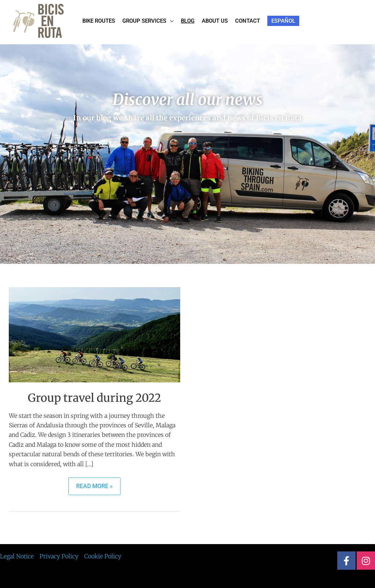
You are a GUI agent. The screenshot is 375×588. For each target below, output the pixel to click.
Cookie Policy (103, 556)
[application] (170, 21)
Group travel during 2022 (94, 398)
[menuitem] (283, 21)
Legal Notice (17, 556)
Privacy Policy (59, 556)
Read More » (94, 484)
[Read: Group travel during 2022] (94, 334)
